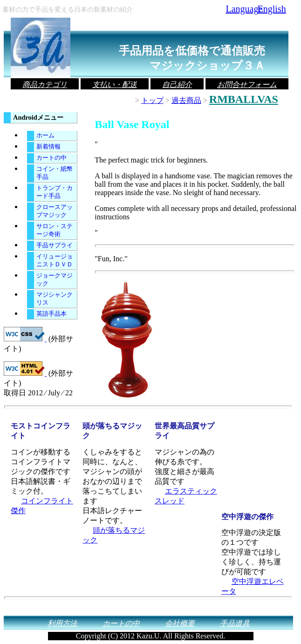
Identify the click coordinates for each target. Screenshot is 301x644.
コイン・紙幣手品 (55, 173)
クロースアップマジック (55, 211)
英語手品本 (51, 314)
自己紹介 (177, 85)
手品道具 (235, 623)
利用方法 (62, 623)
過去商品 (186, 100)
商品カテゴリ (45, 85)
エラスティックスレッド (186, 496)
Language (241, 9)
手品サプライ (55, 245)
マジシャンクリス (55, 299)
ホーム (45, 136)
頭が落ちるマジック (114, 535)
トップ (152, 100)
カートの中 (51, 158)
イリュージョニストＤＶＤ (55, 261)
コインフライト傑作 (42, 506)
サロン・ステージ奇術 (55, 230)
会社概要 (180, 623)
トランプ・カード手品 (55, 192)
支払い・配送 (115, 85)
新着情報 (48, 147)
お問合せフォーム (247, 85)
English (272, 9)
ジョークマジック (55, 280)
